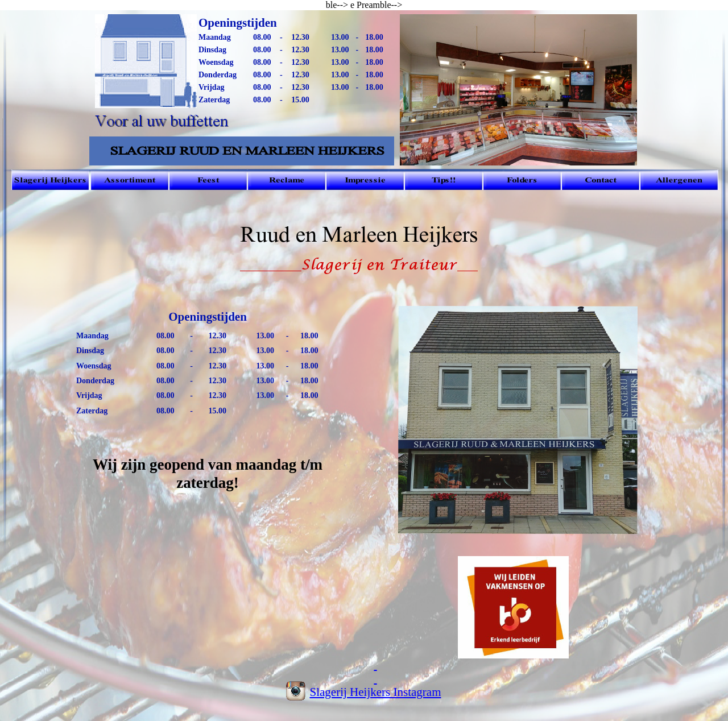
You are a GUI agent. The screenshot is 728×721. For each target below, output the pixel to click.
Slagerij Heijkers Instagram (376, 692)
